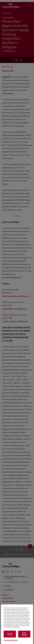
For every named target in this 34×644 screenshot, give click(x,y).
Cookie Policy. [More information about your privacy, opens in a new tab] (9, 628)
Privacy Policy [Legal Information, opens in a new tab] (16, 628)
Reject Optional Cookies (24, 636)
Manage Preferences (11, 642)
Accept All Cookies (10, 636)
